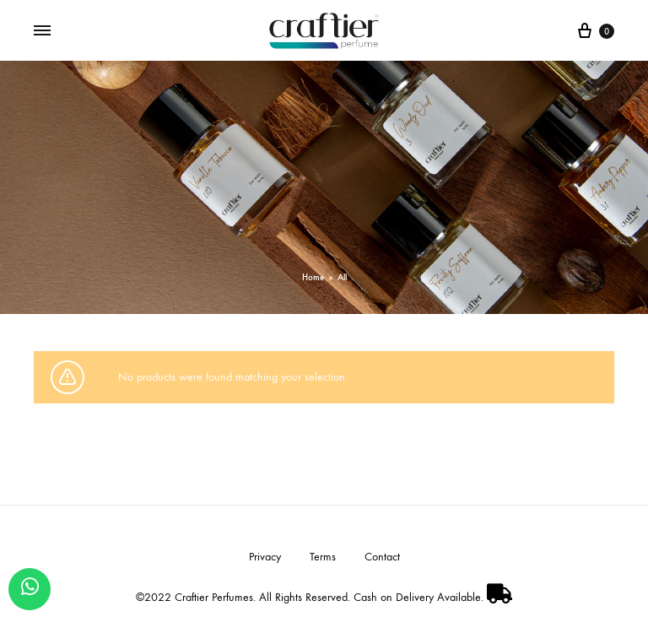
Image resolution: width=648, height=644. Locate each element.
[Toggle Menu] (42, 30)
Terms (323, 557)
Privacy (265, 557)
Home (313, 277)
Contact (382, 557)
